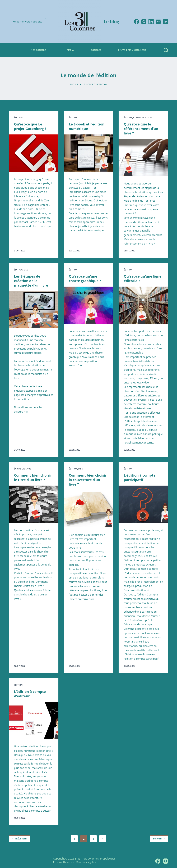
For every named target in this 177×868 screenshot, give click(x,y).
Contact (96, 50)
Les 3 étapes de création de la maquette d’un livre (31, 281)
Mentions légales (85, 862)
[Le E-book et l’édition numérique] (88, 153)
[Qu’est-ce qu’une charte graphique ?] (88, 305)
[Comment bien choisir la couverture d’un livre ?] (88, 509)
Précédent (20, 839)
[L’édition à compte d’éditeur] (34, 720)
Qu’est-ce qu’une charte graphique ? (85, 279)
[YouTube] (166, 22)
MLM (26, 270)
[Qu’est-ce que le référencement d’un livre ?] (143, 158)
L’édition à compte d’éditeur (30, 694)
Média (70, 50)
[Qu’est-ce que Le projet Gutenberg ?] (34, 153)
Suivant (159, 839)
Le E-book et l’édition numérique (87, 126)
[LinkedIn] (151, 22)
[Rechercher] (166, 50)
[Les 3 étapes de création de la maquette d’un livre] (34, 310)
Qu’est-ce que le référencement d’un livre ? (141, 129)
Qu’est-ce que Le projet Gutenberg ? (30, 126)
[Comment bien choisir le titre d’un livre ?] (34, 504)
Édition (18, 118)
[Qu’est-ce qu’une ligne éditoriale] (143, 305)
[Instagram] (144, 22)
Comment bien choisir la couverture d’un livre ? (88, 480)
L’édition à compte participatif (140, 478)
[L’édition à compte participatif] (143, 504)
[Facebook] (137, 22)
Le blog (111, 21)
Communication (142, 118)
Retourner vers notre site (27, 21)
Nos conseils (41, 50)
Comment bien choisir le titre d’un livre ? (33, 478)
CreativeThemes (63, 862)
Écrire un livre (23, 469)
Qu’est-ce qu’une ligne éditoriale (143, 279)
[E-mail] (158, 22)
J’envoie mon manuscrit (132, 50)
